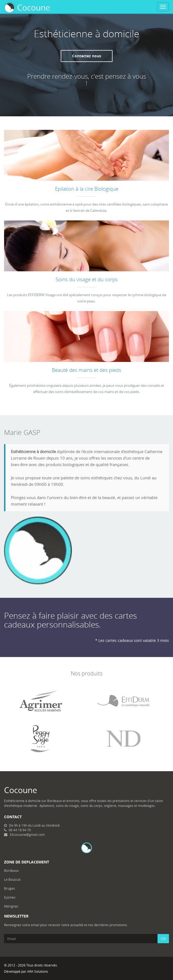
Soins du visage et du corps (87, 279)
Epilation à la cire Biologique (87, 189)
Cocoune (27, 8)
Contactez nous (87, 56)
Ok (163, 938)
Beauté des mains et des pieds (87, 370)
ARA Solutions (38, 971)
